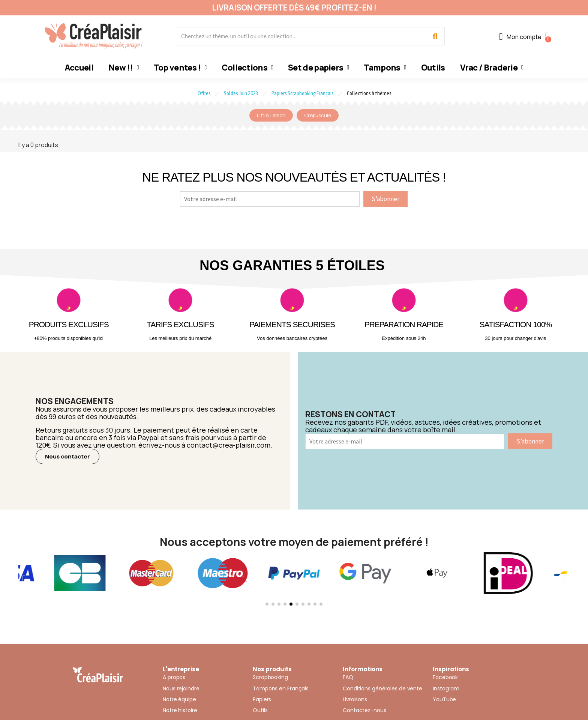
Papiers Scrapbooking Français (303, 93)
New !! (124, 68)
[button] (67, 456)
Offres (204, 93)
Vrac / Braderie (492, 68)
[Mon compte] (520, 37)
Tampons (385, 68)
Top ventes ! (180, 68)
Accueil (79, 68)
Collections (247, 68)
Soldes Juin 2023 (241, 93)
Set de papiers (318, 68)
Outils (433, 68)
